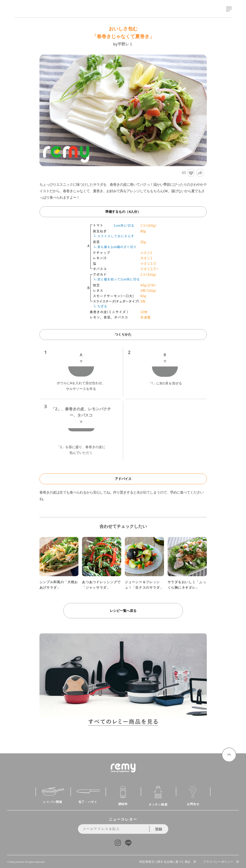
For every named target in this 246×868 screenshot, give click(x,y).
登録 (159, 829)
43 (188, 173)
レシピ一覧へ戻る (123, 611)
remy (23, 14)
